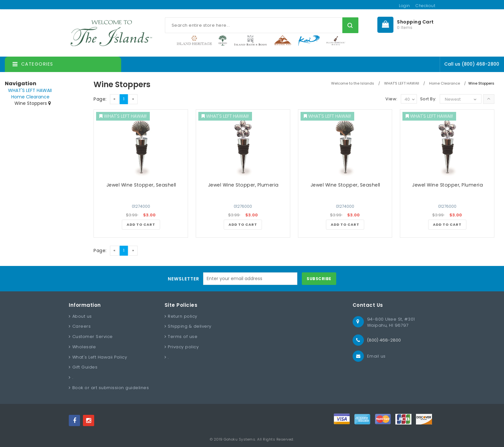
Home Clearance (30, 97)
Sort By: (428, 99)
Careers (82, 326)
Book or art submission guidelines (111, 388)
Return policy (183, 316)
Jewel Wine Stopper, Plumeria (243, 185)
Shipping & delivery (190, 326)
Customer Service (93, 337)
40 (410, 100)
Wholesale (84, 347)
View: (392, 99)
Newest (453, 99)
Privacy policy (183, 347)
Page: (100, 99)
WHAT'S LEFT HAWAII (30, 90)
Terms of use (183, 337)
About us (82, 316)
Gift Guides (85, 367)
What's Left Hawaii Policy (100, 357)
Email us (376, 356)
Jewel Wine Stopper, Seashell (141, 185)
